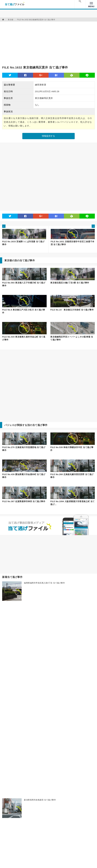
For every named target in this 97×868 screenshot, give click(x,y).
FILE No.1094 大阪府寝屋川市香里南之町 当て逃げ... (72, 503)
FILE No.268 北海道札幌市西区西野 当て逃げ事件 (72, 476)
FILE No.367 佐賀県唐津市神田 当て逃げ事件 (24, 501)
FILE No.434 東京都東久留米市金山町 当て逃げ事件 (24, 338)
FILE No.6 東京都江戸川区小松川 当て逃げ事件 (24, 311)
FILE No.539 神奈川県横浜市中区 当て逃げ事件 (72, 449)
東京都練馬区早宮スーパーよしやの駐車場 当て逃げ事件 (72, 338)
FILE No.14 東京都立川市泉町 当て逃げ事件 (72, 310)
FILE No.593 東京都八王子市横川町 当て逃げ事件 (24, 284)
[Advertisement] (36, 42)
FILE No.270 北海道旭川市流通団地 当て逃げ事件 (24, 449)
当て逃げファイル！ (15, 4)
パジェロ (9, 425)
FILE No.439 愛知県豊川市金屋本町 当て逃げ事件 (24, 476)
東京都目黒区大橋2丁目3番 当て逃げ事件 (70, 283)
